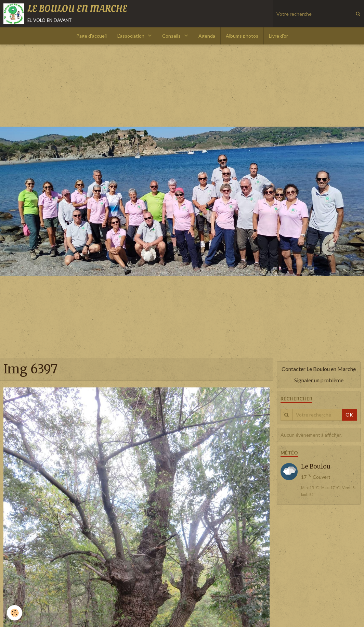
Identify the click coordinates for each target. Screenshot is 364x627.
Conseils (172, 36)
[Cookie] (15, 613)
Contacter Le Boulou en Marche (319, 369)
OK (349, 415)
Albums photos (242, 36)
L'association (131, 36)
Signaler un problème (319, 380)
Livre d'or (278, 36)
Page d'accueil (92, 36)
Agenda (207, 36)
